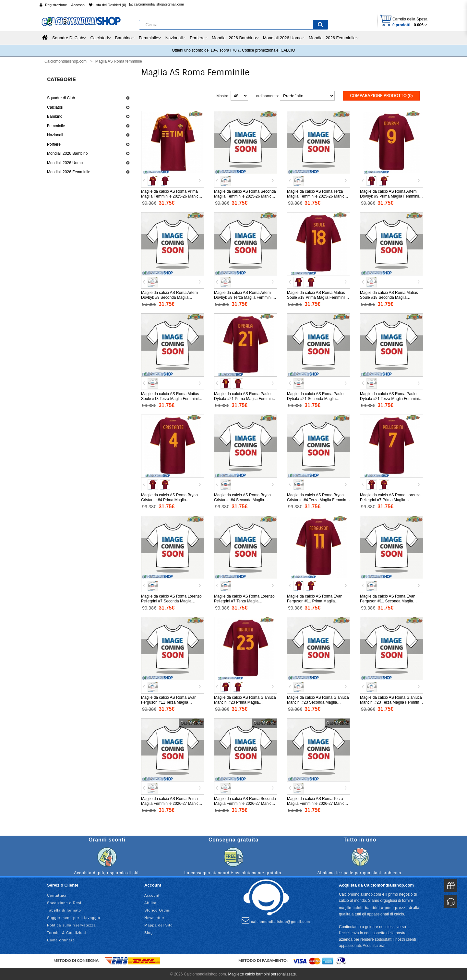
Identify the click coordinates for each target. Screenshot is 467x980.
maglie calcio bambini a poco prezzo (373, 907)
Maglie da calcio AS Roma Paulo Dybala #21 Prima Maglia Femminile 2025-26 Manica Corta (245, 398)
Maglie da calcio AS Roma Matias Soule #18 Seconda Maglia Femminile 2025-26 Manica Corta (389, 297)
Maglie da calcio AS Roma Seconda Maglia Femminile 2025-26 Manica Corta (245, 196)
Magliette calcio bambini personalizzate (262, 973)
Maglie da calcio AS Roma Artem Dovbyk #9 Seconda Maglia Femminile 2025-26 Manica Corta (170, 297)
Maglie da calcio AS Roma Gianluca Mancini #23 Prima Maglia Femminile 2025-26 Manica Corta (245, 702)
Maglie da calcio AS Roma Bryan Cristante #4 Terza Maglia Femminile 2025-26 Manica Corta (319, 499)
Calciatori (55, 107)
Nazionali (55, 135)
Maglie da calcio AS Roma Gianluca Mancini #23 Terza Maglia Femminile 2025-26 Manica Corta (392, 702)
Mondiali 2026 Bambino (67, 153)
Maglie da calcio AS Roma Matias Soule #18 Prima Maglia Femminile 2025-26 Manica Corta (317, 297)
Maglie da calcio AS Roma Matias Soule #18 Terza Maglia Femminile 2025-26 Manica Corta (171, 398)
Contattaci (57, 894)
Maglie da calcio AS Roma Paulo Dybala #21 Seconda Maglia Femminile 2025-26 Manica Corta (316, 398)
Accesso (78, 5)
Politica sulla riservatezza (72, 924)
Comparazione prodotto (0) (381, 96)
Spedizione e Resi (64, 902)
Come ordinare (61, 939)
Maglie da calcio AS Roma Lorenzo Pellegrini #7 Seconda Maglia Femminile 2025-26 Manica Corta (171, 600)
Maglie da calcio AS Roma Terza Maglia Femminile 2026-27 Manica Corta (317, 803)
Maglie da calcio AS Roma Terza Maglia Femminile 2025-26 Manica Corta (317, 196)
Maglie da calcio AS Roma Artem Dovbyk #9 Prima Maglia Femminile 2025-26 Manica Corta (391, 196)
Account (152, 894)
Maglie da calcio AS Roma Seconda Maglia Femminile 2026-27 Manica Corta (245, 803)
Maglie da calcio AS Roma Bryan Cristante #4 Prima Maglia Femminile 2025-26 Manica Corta (170, 499)
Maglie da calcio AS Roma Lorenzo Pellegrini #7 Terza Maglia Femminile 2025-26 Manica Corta (244, 600)
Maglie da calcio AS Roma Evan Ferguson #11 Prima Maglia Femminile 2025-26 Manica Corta (316, 600)
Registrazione (56, 5)
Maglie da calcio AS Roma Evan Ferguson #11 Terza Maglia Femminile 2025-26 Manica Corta (170, 702)
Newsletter (154, 917)
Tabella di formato (64, 909)
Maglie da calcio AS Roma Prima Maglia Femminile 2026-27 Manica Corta (171, 803)
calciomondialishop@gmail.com (157, 4)
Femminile (56, 126)
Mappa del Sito (158, 924)
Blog (149, 932)
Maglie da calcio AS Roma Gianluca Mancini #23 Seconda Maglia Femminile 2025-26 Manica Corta (318, 702)
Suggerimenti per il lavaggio (74, 917)
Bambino (55, 116)
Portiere (54, 144)
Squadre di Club (61, 98)
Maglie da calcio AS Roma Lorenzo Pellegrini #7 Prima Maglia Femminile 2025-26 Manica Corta (390, 499)
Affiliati (151, 902)
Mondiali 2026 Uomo (65, 163)
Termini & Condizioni (66, 932)
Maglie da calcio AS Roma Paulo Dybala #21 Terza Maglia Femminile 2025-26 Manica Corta (391, 398)
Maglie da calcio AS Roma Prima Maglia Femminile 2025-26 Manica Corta (171, 196)
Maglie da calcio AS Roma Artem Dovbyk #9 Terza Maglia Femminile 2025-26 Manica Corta (244, 297)
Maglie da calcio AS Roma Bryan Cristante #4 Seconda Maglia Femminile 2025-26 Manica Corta (243, 499)
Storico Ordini (157, 909)
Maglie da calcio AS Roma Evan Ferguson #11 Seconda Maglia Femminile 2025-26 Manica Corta (389, 600)
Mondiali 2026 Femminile (69, 172)
